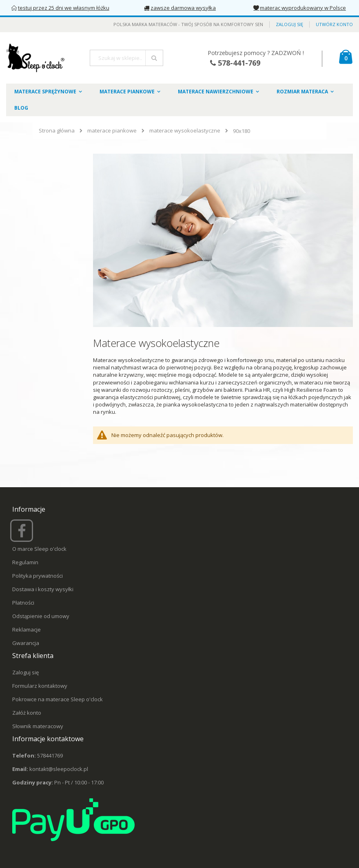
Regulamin (25, 562)
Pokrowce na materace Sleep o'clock (58, 699)
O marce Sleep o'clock (39, 549)
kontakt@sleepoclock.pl (59, 769)
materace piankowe (112, 131)
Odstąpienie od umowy (41, 616)
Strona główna (57, 130)
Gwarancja (26, 643)
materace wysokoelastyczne (185, 131)
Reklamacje (27, 629)
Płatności (23, 603)
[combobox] (126, 58)
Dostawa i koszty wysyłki (43, 589)
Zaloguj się (289, 24)
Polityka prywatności (38, 576)
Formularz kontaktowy (40, 686)
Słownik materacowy (38, 726)
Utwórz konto (334, 24)
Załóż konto (27, 713)
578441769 (50, 755)
